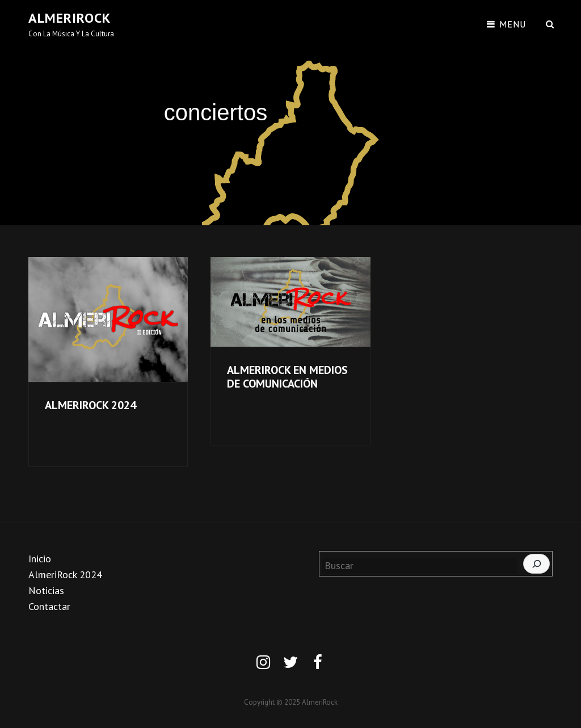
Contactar (49, 606)
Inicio (40, 559)
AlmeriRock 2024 (65, 575)
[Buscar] (536, 564)
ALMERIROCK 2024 (90, 405)
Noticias (46, 590)
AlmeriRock (70, 18)
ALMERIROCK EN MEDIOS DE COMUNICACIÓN (287, 377)
